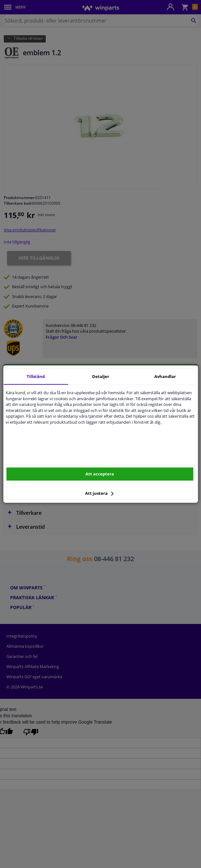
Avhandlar (165, 376)
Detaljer (101, 376)
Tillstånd (36, 376)
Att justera (99, 493)
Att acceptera (100, 474)
